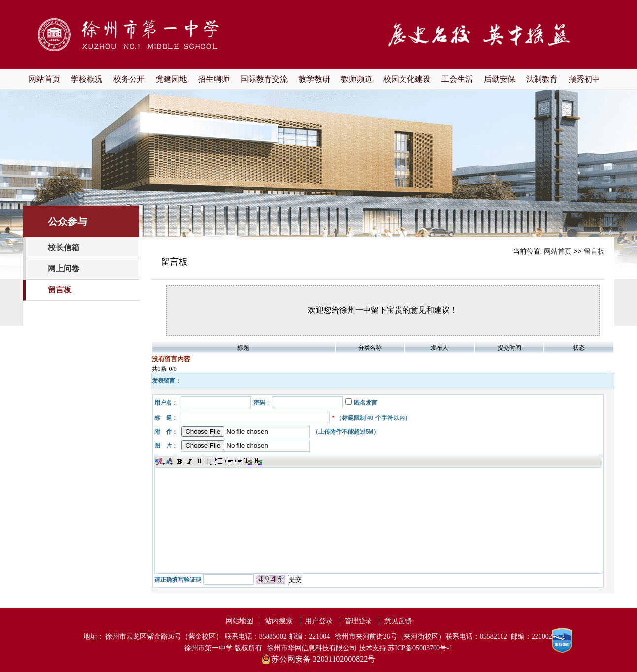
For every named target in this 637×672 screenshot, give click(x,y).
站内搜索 (279, 621)
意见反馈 (398, 621)
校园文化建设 (407, 79)
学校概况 (87, 79)
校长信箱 (64, 247)
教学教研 (314, 79)
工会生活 (457, 79)
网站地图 (239, 621)
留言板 (60, 290)
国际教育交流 (264, 79)
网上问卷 (64, 269)
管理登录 (358, 621)
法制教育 (542, 79)
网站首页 (44, 79)
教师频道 (357, 79)
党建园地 (171, 79)
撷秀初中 (584, 79)
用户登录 (319, 621)
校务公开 (129, 79)
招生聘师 (214, 79)
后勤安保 (500, 79)
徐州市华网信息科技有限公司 (312, 648)
